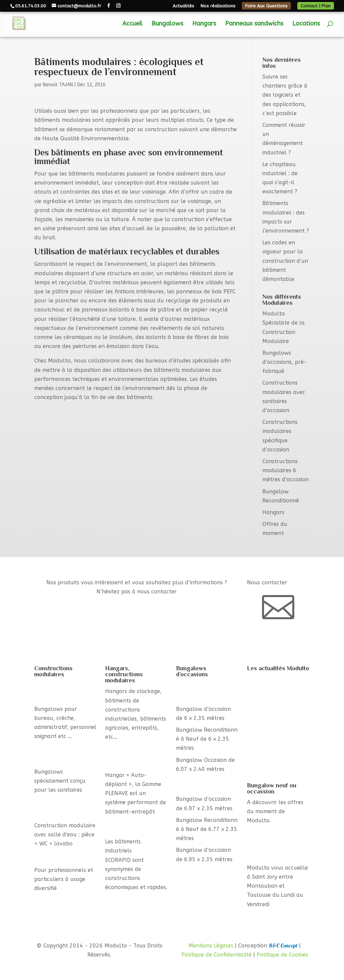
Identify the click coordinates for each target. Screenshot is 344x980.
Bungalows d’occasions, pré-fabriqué (285, 362)
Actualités (183, 6)
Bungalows (167, 24)
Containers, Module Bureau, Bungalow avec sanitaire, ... (278, 844)
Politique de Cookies (282, 955)
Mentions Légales (211, 946)
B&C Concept (283, 945)
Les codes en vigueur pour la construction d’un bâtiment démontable (285, 261)
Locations (306, 24)
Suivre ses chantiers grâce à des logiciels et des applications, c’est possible (285, 95)
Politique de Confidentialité (217, 955)
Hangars (204, 24)
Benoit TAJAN (58, 85)
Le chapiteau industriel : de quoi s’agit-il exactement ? (278, 758)
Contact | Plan (316, 6)
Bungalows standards (62, 855)
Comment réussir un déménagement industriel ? (273, 727)
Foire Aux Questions (266, 6)
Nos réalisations (218, 6)
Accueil (132, 24)
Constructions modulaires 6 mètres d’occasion (286, 470)
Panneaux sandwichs (254, 24)
